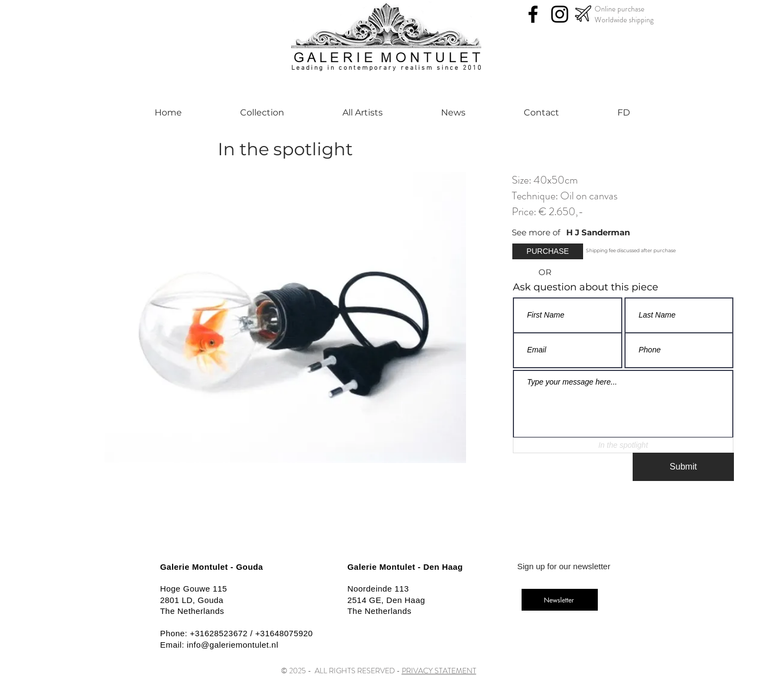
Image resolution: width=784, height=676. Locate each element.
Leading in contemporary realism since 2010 (387, 68)
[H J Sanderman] (622, 232)
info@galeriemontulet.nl (232, 645)
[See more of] (539, 232)
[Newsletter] (560, 600)
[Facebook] (533, 14)
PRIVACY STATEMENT (439, 671)
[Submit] (683, 467)
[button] (548, 251)
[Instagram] (560, 14)
